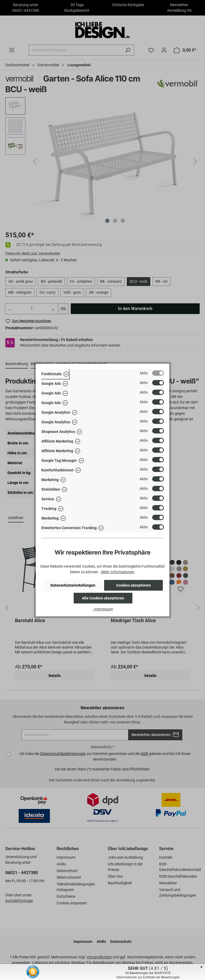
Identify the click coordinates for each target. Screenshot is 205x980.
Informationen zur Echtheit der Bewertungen (148, 977)
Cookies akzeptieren (133, 585)
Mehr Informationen (118, 572)
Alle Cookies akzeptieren (103, 598)
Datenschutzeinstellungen (73, 585)
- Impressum (103, 609)
